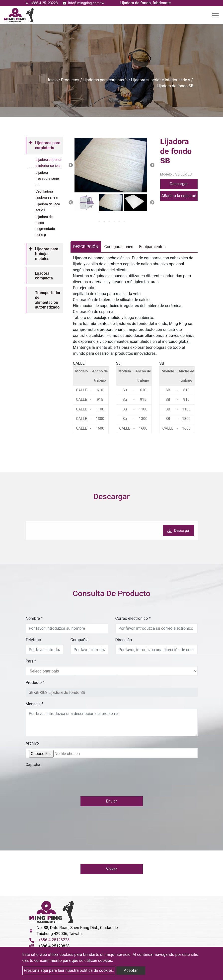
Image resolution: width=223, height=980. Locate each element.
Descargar (179, 184)
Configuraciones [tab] (119, 247)
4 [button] (114, 221)
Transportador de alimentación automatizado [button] (48, 300)
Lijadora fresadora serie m (47, 178)
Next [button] (152, 165)
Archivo (32, 743)
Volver (111, 869)
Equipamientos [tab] (152, 247)
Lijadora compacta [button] (44, 276)
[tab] (44, 145)
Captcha (33, 765)
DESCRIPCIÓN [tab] (86, 247)
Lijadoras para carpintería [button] (48, 145)
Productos (70, 80)
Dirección (124, 640)
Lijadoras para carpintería (105, 80)
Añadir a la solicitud (179, 196)
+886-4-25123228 (42, 3)
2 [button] (104, 221)
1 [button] (99, 221)
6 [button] (124, 221)
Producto (35, 683)
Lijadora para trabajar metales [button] (47, 254)
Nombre (34, 618)
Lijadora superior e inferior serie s (161, 80)
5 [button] (119, 221)
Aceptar (131, 970)
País (31, 661)
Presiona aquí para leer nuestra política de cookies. (69, 970)
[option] (111, 165)
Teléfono (33, 640)
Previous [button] (71, 165)
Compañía (80, 640)
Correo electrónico (133, 618)
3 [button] (109, 221)
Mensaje (35, 704)
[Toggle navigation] (215, 15)
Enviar (112, 801)
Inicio (53, 80)
